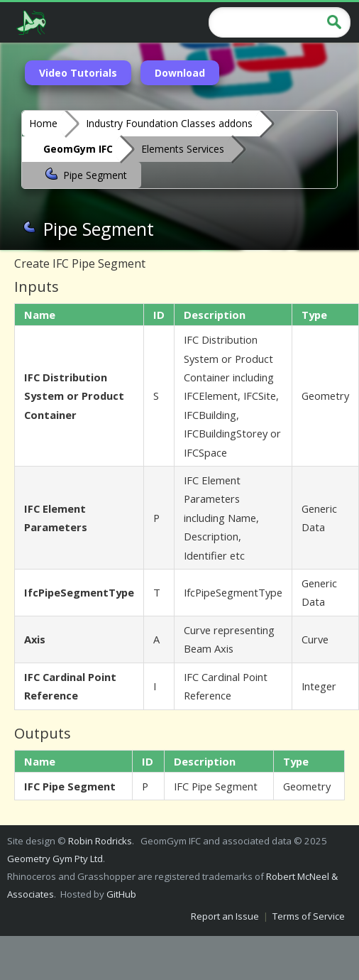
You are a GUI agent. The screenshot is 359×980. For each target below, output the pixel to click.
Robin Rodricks (100, 841)
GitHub (121, 894)
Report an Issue (225, 916)
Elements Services (183, 149)
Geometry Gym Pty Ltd (55, 859)
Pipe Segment (85, 174)
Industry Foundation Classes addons (169, 123)
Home (43, 123)
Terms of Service (309, 916)
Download (180, 73)
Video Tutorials (78, 73)
